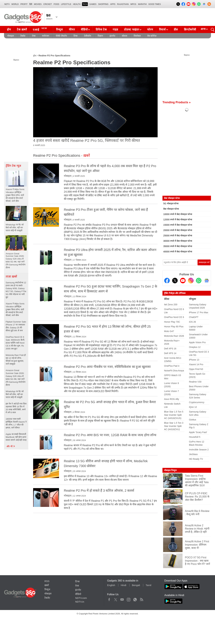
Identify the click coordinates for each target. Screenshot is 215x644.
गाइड (115, 30)
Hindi (124, 585)
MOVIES (38, 4)
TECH (85, 4)
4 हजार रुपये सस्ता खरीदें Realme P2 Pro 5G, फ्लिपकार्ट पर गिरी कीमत (87, 140)
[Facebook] (167, 281)
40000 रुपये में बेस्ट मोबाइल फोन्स (178, 252)
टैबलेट (23, 36)
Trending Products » (177, 102)
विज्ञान (100, 36)
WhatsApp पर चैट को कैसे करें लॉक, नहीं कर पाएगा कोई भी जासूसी (15, 394)
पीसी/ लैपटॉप (61, 36)
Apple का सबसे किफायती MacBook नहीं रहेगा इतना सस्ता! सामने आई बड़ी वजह (16, 437)
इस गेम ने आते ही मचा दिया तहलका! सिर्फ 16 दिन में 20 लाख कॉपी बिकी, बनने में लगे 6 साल (16, 408)
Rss (141, 599)
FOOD (56, 4)
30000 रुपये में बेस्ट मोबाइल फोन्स (178, 241)
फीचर (72, 30)
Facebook (109, 599)
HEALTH (77, 4)
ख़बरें (47, 585)
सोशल (124, 36)
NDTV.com (81, 598)
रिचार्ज (162, 30)
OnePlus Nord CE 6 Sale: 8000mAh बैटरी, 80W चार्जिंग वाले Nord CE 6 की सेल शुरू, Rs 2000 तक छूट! (15, 343)
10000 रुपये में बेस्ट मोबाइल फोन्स (178, 214)
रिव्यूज (59, 30)
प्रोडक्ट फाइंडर (132, 30)
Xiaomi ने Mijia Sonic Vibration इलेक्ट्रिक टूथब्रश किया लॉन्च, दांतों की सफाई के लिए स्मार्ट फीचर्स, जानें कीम (15, 309)
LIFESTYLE (66, 4)
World (15, 4)
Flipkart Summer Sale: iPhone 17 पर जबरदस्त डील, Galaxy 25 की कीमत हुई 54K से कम (16, 326)
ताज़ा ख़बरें (11, 277)
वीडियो (84, 30)
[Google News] (207, 281)
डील (176, 30)
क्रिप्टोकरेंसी (190, 30)
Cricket (48, 4)
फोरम (150, 30)
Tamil (148, 585)
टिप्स (75, 36)
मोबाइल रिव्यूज (170, 470)
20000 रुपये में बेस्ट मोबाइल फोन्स (178, 230)
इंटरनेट (112, 36)
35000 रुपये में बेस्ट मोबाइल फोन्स (178, 246)
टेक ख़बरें (22, 30)
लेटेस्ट (167, 299)
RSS (47, 581)
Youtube (122, 599)
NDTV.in (80, 602)
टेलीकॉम (88, 36)
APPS (113, 4)
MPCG (133, 4)
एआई (40, 29)
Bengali (136, 585)
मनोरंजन (46, 36)
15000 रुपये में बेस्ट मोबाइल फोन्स (178, 225)
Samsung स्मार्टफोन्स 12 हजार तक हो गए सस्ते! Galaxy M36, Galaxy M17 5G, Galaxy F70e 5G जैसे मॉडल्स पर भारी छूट (16, 290)
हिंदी (31, 4)
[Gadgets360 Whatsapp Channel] (199, 281)
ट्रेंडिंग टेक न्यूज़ (13, 166)
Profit (24, 4)
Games (93, 4)
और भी (11, 446)
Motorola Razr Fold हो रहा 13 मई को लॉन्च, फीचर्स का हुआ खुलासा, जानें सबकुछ (16, 359)
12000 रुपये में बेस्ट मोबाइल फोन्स (178, 220)
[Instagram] (191, 281)
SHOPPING (103, 4)
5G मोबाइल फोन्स (171, 203)
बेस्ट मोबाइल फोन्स (171, 209)
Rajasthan (123, 4)
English (111, 585)
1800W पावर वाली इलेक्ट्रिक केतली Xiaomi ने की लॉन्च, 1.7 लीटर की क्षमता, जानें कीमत (16, 423)
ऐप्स (34, 36)
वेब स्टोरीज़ (152, 36)
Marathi (142, 4)
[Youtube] (183, 281)
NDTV (7, 4)
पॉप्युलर (192, 299)
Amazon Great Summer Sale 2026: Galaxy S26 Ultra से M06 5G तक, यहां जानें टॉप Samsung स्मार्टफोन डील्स (16, 378)
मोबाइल (11, 36)
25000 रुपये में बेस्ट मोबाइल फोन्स (178, 236)
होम (9, 30)
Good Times (155, 4)
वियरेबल (137, 36)
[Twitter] (175, 281)
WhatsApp (135, 599)
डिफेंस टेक (101, 30)
